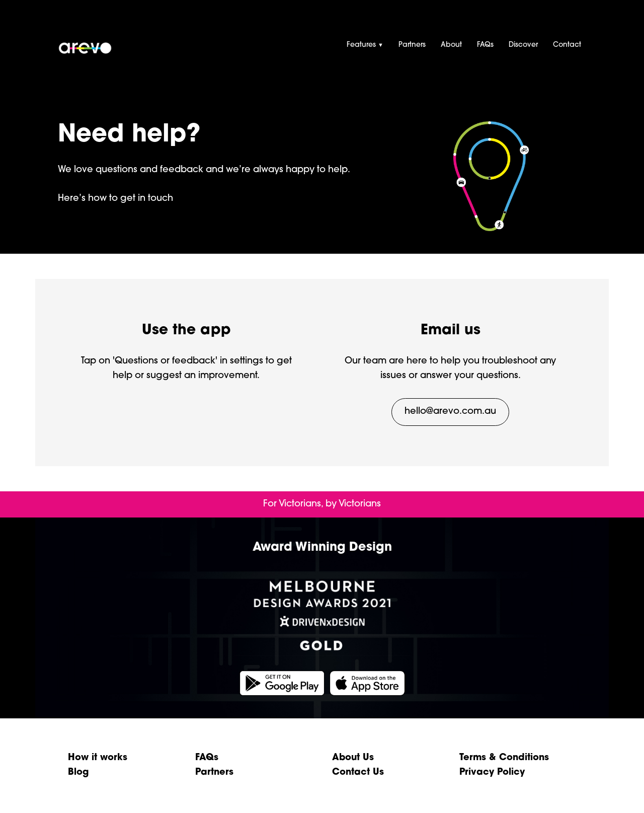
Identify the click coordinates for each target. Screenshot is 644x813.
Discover (523, 45)
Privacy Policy (492, 772)
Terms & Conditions (504, 758)
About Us (353, 758)
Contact (567, 45)
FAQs (485, 45)
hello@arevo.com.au (450, 412)
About (451, 45)
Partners (412, 45)
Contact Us (358, 772)
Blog (78, 772)
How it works (98, 758)
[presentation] (322, 37)
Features (365, 45)
